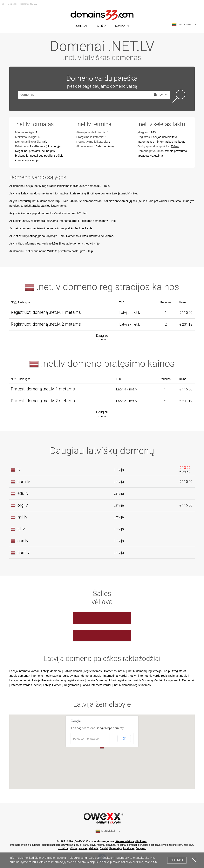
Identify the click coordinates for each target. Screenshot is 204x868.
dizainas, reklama (116, 845)
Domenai (12, 4)
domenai (132, 845)
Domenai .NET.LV (29, 4)
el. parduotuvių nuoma (92, 845)
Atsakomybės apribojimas (131, 841)
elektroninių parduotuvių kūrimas (60, 845)
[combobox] (158, 95)
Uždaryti (194, 860)
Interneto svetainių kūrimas (25, 845)
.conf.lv (23, 553)
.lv (19, 470)
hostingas (154, 845)
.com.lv (23, 482)
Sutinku (177, 860)
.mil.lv (22, 517)
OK (124, 739)
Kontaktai (63, 848)
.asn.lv (22, 541)
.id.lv (21, 529)
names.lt (188, 845)
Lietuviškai (182, 24)
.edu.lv (23, 493)
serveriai (143, 845)
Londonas (129, 848)
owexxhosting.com (172, 845)
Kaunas (83, 848)
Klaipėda (94, 848)
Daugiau (102, 335)
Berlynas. (141, 848)
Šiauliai (104, 848)
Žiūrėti (175, 146)
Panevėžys (116, 848)
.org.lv (22, 505)
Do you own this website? (86, 739)
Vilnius (73, 848)
